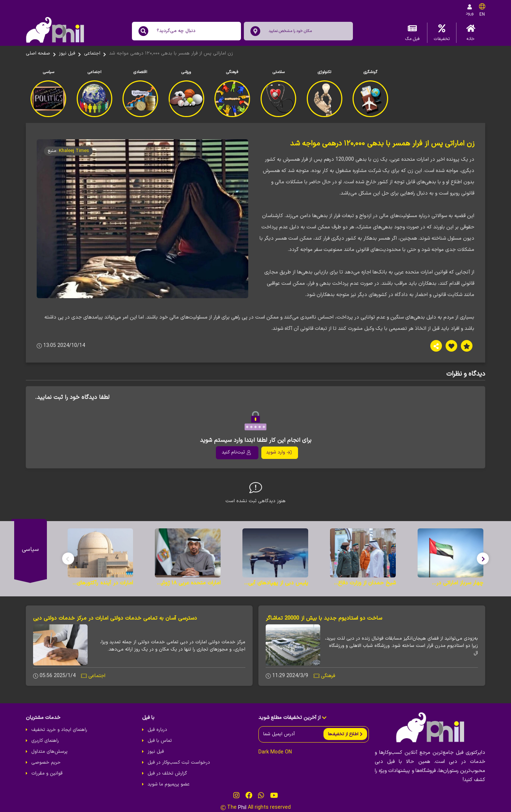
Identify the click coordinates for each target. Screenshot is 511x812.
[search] (143, 31)
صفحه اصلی (38, 53)
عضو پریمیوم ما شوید (169, 784)
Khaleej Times (74, 151)
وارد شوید (279, 452)
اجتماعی (92, 53)
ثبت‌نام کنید (236, 452)
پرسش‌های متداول (49, 752)
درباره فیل (157, 730)
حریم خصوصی (46, 763)
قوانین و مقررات (47, 773)
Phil (242, 807)
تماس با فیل (160, 741)
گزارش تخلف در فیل (167, 773)
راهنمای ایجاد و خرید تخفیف (59, 730)
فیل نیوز (67, 53)
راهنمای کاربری (45, 741)
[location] (255, 31)
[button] (483, 559)
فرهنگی (328, 676)
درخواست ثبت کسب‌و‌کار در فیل (179, 763)
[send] (345, 734)
